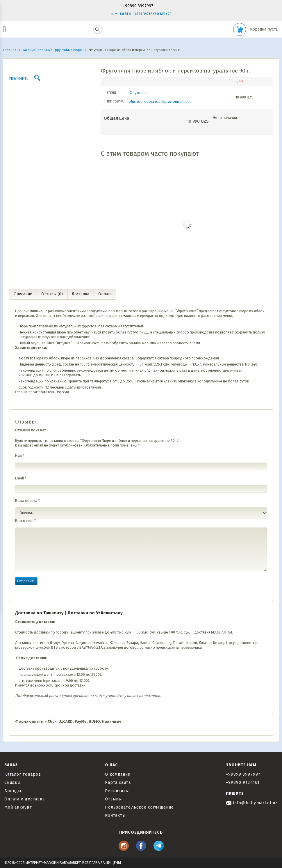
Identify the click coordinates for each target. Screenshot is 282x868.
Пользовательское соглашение (139, 807)
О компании (118, 774)
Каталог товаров (23, 774)
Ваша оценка (27, 501)
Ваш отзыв (26, 521)
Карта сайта (118, 783)
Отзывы (113, 799)
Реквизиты (117, 791)
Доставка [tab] (81, 294)
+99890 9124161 (243, 783)
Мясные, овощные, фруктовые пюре (160, 102)
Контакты (115, 815)
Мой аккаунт (18, 807)
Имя (20, 456)
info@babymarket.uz (252, 803)
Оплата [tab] (105, 294)
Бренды (13, 791)
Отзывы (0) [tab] (52, 294)
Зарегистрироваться (153, 14)
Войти (121, 14)
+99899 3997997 (138, 6)
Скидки (12, 783)
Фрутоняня (139, 93)
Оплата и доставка (25, 799)
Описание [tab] (23, 294)
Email (21, 478)
